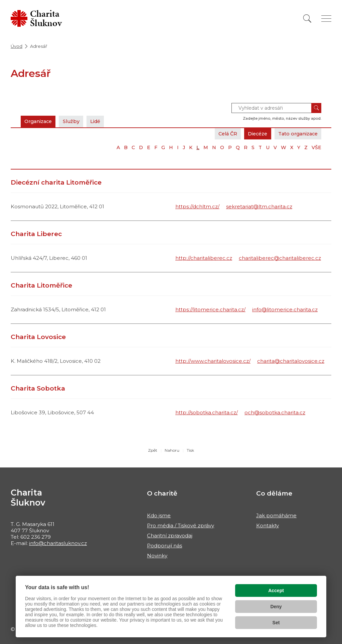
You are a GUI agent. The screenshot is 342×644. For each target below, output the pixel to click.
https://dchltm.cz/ (197, 206)
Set (276, 623)
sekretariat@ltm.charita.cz (259, 206)
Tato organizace (296, 134)
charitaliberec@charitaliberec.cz (280, 258)
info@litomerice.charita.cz (285, 309)
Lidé (100, 121)
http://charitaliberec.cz (204, 258)
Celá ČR (221, 134)
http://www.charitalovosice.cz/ (213, 361)
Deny (276, 607)
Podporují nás (164, 546)
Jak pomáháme (276, 515)
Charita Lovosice (38, 337)
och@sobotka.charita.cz (275, 412)
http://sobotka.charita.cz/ (207, 412)
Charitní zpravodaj (170, 535)
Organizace (40, 121)
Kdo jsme (159, 515)
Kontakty (268, 525)
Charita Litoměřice (41, 285)
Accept (276, 591)
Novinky (157, 556)
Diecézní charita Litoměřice (56, 182)
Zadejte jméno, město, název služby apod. (282, 118)
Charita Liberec (36, 234)
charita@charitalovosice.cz (291, 361)
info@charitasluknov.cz (58, 543)
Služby (75, 121)
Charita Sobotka (38, 388)
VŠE (316, 147)
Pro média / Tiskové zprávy (181, 525)
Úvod (17, 46)
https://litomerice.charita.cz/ (210, 309)
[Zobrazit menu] (326, 19)
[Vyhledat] (307, 19)
